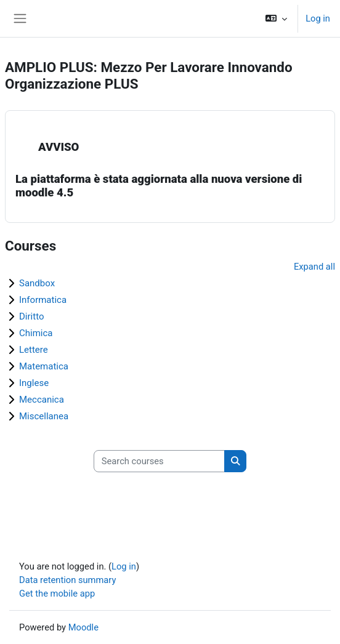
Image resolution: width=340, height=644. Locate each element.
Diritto (31, 316)
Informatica (43, 300)
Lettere (34, 350)
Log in (318, 18)
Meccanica (42, 400)
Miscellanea (44, 416)
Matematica (44, 366)
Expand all (314, 267)
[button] (276, 18)
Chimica (36, 333)
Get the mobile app (57, 594)
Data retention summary (67, 580)
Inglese (34, 383)
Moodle (83, 627)
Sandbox (37, 283)
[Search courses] (159, 461)
